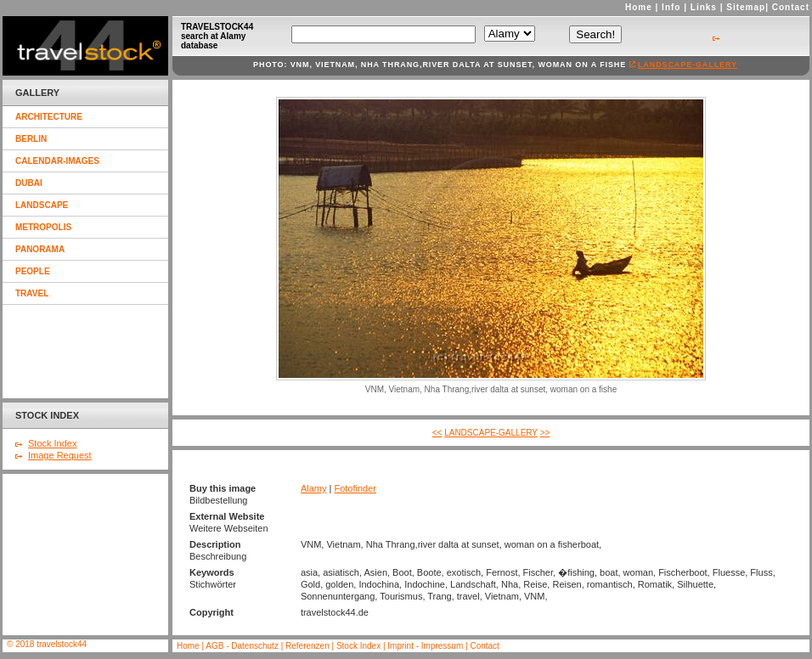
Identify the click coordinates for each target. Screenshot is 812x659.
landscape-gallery (688, 65)
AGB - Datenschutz (242, 646)
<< (437, 433)
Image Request (60, 455)
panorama (40, 249)
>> (545, 433)
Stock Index (52, 443)
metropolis (43, 227)
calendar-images (57, 161)
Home (639, 7)
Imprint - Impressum (425, 646)
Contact (791, 7)
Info (671, 7)
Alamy (314, 488)
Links (704, 7)
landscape (42, 205)
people (33, 271)
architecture (49, 117)
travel (32, 293)
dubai (29, 183)
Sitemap (746, 7)
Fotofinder (355, 488)
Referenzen (308, 646)
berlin (31, 139)
